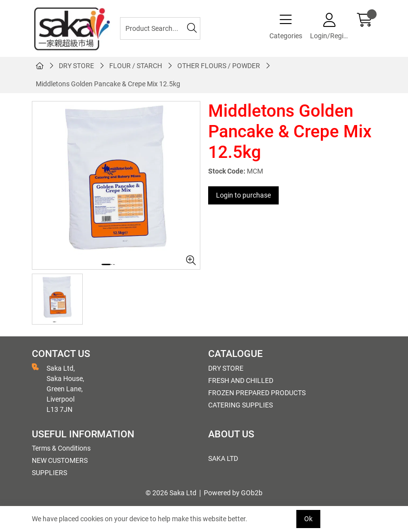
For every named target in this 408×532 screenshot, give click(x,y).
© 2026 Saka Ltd (171, 493)
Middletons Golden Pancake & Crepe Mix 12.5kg (108, 84)
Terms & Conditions (61, 448)
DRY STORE (76, 66)
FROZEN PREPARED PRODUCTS (257, 393)
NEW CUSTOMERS (60, 460)
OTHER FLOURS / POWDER (219, 66)
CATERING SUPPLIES (240, 405)
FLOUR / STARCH (136, 66)
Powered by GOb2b (233, 493)
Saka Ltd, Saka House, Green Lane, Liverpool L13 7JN (58, 388)
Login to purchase (243, 195)
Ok (308, 519)
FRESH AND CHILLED (241, 380)
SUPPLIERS (49, 473)
